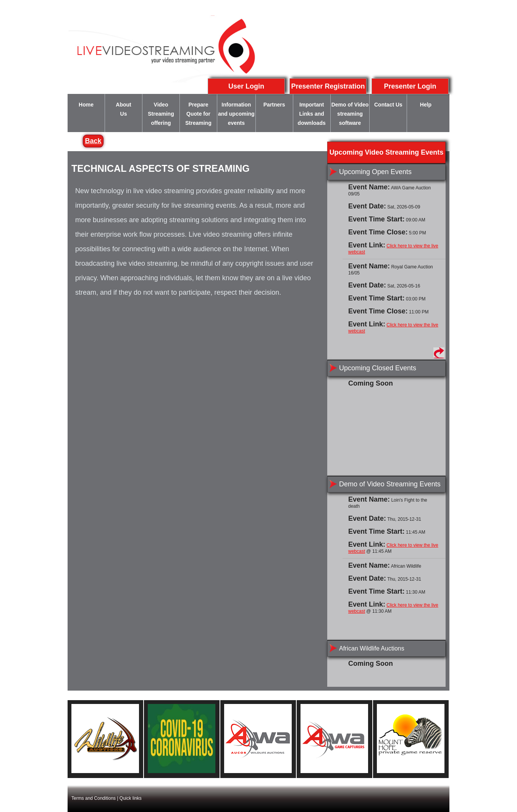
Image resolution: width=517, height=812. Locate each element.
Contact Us (388, 105)
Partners (274, 105)
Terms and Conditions (94, 798)
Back (93, 141)
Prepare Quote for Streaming (198, 114)
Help (426, 105)
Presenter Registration (328, 86)
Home (86, 105)
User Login (246, 86)
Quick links (131, 798)
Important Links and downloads (312, 114)
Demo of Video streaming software (350, 114)
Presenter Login (410, 86)
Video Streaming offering (161, 114)
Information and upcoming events (236, 114)
